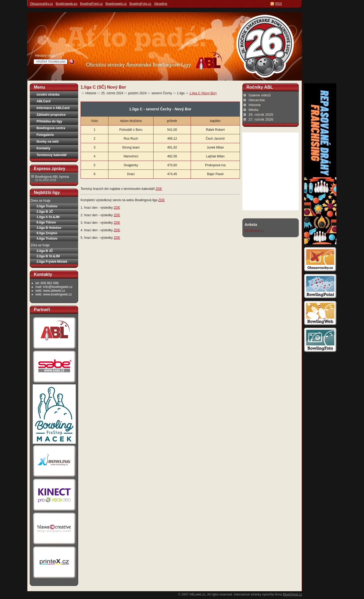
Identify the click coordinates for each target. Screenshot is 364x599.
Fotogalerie (45, 135)
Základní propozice (51, 115)
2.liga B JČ (45, 212)
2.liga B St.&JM (48, 256)
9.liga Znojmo (47, 233)
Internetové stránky (247, 594)
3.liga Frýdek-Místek (52, 262)
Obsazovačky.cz (41, 4)
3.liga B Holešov (49, 228)
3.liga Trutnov (47, 206)
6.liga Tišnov (46, 222)
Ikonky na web (48, 142)
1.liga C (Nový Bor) (203, 93)
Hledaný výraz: (45, 56)
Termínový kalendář (52, 155)
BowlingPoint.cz (91, 4)
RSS (279, 4)
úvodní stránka (48, 95)
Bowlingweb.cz (116, 4)
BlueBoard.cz (254, 230)
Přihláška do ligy (49, 121)
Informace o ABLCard (53, 108)
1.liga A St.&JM (48, 217)
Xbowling (161, 4)
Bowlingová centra (51, 128)
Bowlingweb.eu (66, 4)
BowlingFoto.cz (140, 4)
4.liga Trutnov (47, 239)
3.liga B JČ (45, 251)
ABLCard (43, 101)
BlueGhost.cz (292, 594)
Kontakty (43, 148)
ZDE (159, 189)
